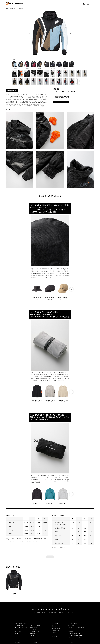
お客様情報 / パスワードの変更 (76, 638)
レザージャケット (19, 628)
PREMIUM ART (33, 630)
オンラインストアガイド (74, 626)
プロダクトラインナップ (21, 626)
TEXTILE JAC (20, 8)
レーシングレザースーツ (35, 628)
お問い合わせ (55, 639)
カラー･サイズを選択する (67, 103)
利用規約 (71, 634)
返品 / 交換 (71, 628)
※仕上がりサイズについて (58, 549)
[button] (71, 291)
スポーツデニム (19, 640)
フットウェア (33, 640)
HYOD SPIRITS (56, 632)
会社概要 (54, 628)
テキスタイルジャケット (20, 630)
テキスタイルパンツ (20, 642)
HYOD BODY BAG (34, 642)
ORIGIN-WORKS (56, 630)
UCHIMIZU (18, 632)
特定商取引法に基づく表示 (75, 636)
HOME (7, 8)
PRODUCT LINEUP (13, 8)
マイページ (71, 642)
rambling (17, 638)
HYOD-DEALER (56, 637)
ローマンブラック (34, 632)
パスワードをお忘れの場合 (75, 640)
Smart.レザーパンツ (35, 634)
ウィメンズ (18, 634)
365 (16, 636)
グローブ (32, 638)
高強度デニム (33, 636)
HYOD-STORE (55, 635)
